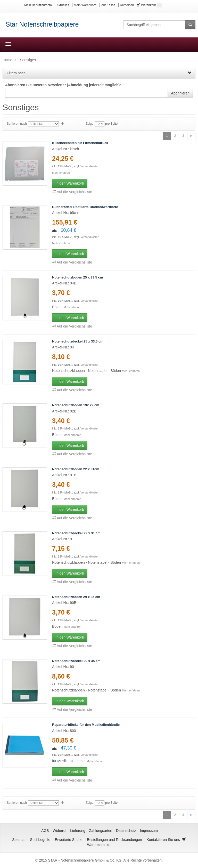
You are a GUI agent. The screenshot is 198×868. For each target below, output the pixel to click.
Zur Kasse (108, 5)
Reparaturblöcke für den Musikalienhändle (86, 725)
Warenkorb (150, 5)
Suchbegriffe (40, 840)
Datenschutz (126, 831)
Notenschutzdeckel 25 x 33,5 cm (78, 341)
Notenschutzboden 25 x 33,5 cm (77, 277)
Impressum (149, 831)
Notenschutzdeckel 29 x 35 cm (76, 661)
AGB (45, 831)
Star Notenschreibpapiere (42, 24)
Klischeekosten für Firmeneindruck (80, 143)
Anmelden (127, 5)
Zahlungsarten (101, 831)
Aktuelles (63, 5)
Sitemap (19, 840)
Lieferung (78, 831)
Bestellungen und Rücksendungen (114, 840)
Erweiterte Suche (69, 840)
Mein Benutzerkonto (38, 5)
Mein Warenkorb (85, 5)
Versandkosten (90, 166)
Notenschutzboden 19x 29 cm (76, 405)
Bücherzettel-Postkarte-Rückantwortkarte (85, 207)
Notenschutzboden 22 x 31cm (76, 469)
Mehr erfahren (61, 173)
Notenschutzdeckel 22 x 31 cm (76, 533)
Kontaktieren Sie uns (163, 840)
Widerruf (60, 831)
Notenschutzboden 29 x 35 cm (76, 597)
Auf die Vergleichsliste (72, 192)
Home (7, 60)
